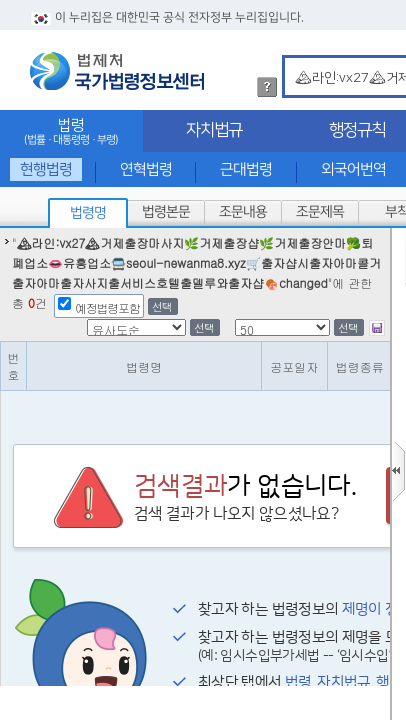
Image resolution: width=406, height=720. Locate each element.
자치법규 (214, 130)
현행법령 (46, 169)
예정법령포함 (107, 307)
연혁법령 (146, 169)
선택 (162, 306)
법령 (71, 131)
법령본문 (166, 212)
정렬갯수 (6, 228)
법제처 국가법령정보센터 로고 (117, 71)
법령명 (88, 213)
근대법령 (246, 169)
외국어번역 (353, 169)
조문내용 (243, 212)
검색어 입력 (291, 58)
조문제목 (320, 212)
